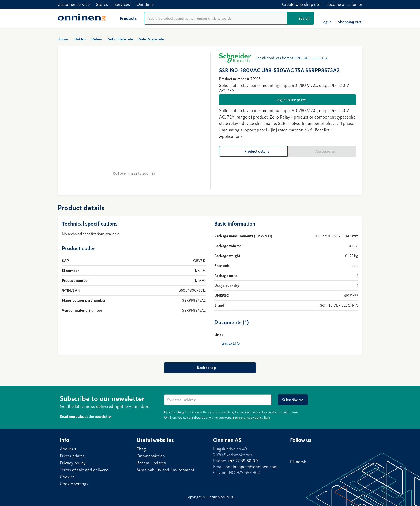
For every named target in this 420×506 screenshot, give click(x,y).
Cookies (67, 477)
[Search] (301, 18)
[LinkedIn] (294, 450)
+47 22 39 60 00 (243, 461)
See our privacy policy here (251, 418)
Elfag (141, 449)
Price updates (72, 456)
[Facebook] (305, 450)
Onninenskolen (151, 456)
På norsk (298, 462)
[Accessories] (322, 151)
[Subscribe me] (293, 400)
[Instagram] (316, 450)
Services (122, 4)
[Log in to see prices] (288, 100)
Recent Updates (151, 463)
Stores (102, 4)
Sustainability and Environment (165, 470)
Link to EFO (230, 343)
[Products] (124, 18)
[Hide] (357, 398)
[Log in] (327, 18)
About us (68, 449)
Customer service (74, 4)
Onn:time (145, 4)
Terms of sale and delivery (84, 470)
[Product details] (253, 151)
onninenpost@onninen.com (252, 467)
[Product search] (216, 18)
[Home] (82, 18)
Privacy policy (73, 463)
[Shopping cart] (350, 18)
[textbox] (218, 400)
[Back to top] (210, 368)
